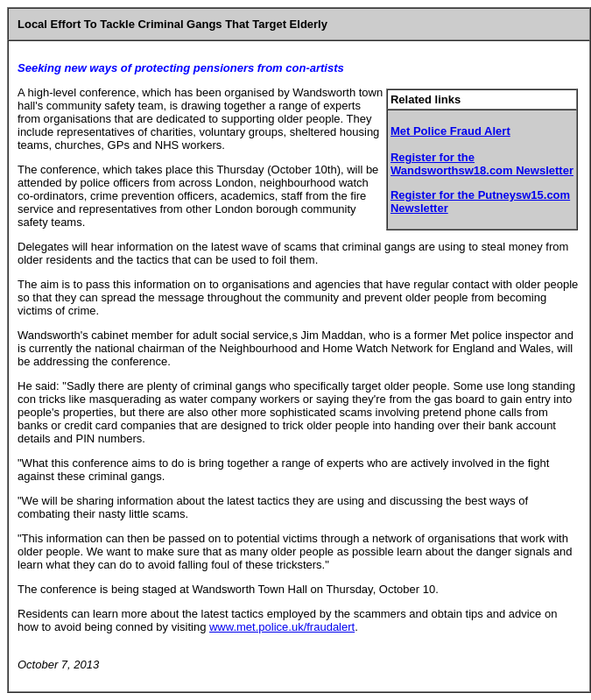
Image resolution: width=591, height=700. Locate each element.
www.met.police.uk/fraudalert (282, 627)
